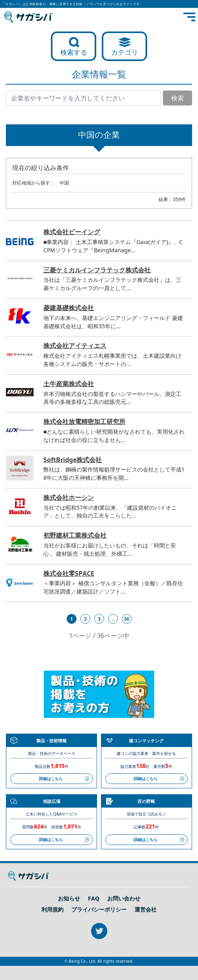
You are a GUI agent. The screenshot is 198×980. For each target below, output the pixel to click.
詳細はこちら (51, 778)
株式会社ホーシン (69, 497)
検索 (177, 98)
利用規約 (52, 910)
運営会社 (146, 910)
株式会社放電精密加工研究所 (84, 422)
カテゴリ (125, 52)
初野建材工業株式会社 (75, 535)
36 (127, 619)
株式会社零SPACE (69, 573)
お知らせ (69, 899)
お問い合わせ (124, 899)
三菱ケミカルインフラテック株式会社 (97, 270)
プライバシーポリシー (99, 910)
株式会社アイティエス (75, 346)
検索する (74, 52)
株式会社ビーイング (72, 232)
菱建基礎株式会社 (69, 308)
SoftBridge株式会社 (73, 460)
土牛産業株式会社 (69, 384)
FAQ (94, 899)
